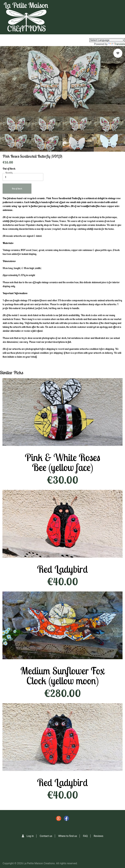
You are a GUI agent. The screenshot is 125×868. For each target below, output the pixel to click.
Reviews (99, 836)
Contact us (46, 836)
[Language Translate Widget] (107, 40)
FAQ (85, 836)
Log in (30, 836)
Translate (117, 44)
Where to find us (68, 836)
